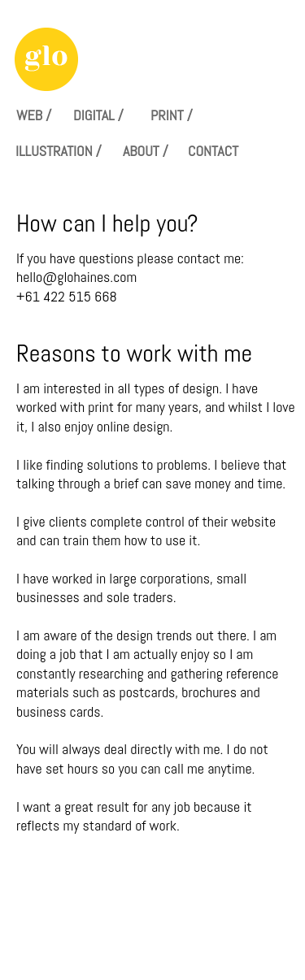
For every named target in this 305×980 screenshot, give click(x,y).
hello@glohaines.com (76, 277)
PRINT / (172, 115)
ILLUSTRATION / (59, 151)
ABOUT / (146, 151)
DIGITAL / (98, 115)
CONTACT (213, 151)
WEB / (34, 115)
